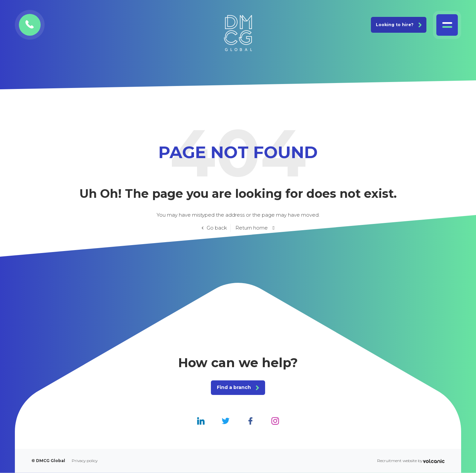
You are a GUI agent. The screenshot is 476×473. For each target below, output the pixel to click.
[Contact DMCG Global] (30, 25)
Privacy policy (85, 461)
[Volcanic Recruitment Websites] (434, 461)
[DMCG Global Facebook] (250, 421)
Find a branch (238, 387)
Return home (252, 228)
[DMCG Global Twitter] (226, 421)
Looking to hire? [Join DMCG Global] (399, 25)
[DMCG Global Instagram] (275, 421)
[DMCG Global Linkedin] (201, 421)
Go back (217, 228)
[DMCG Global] (238, 33)
